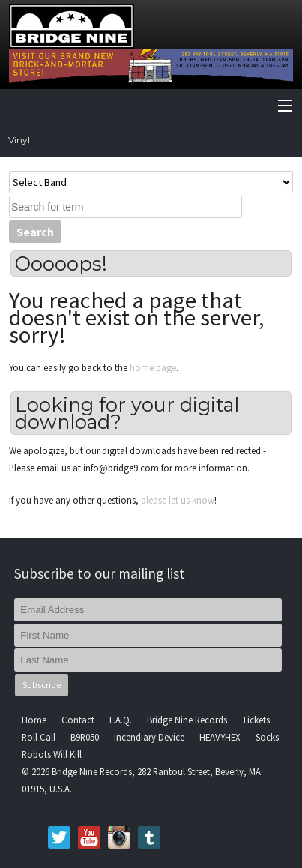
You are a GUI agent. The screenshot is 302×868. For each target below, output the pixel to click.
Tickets (256, 720)
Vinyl (19, 140)
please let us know (178, 500)
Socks (267, 737)
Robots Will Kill (52, 754)
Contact (78, 720)
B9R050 (85, 737)
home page (153, 367)
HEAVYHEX (220, 737)
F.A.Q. (121, 720)
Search (35, 232)
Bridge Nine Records (187, 720)
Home (34, 720)
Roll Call (39, 737)
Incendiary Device (149, 737)
